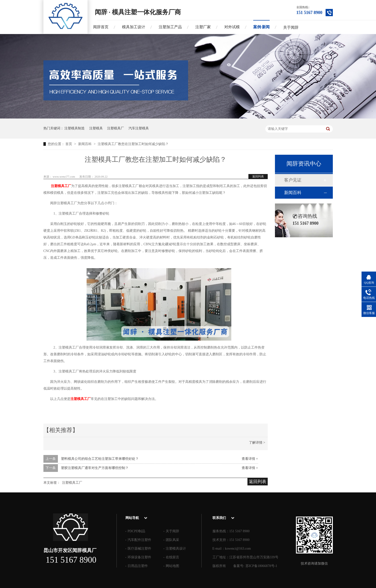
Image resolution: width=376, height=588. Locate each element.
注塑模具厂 (116, 128)
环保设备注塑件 (139, 557)
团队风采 (172, 540)
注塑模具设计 (176, 549)
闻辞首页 (101, 27)
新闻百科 (85, 144)
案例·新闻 (261, 27)
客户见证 (293, 180)
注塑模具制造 (75, 128)
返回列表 (258, 176)
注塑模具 (96, 128)
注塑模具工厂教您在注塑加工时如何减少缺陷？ (133, 144)
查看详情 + (250, 459)
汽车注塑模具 (139, 128)
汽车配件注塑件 (139, 540)
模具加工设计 (134, 27)
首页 (69, 144)
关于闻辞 (291, 27)
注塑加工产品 (170, 27)
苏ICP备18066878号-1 (261, 566)
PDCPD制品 (136, 531)
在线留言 (172, 557)
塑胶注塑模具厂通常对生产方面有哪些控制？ (95, 468)
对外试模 (232, 27)
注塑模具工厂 (61, 186)
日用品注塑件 (138, 566)
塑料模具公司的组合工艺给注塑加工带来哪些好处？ (100, 459)
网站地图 (172, 566)
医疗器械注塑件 (139, 549)
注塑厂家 (203, 27)
